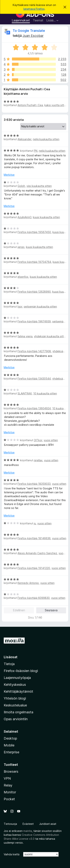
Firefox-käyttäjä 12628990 (34, 292)
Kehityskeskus (15, 685)
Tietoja (9, 664)
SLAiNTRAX (25, 393)
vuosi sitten (51, 440)
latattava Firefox (34, 9)
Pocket (9, 799)
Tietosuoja (10, 824)
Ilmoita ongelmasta (18, 712)
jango (21, 247)
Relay (8, 785)
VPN (7, 778)
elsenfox (23, 277)
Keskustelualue (15, 705)
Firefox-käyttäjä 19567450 (34, 232)
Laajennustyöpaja (17, 678)
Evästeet (28, 824)
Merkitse (9, 175)
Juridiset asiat (48, 824)
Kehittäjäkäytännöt (18, 691)
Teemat (38, 20)
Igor (20, 306)
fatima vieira (25, 336)
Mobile (9, 745)
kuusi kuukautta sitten (46, 217)
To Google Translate (29, 31)
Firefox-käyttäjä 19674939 (34, 321)
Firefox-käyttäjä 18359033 (34, 484)
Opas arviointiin (16, 719)
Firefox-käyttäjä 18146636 (34, 538)
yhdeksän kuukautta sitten (50, 336)
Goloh (21, 186)
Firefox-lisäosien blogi (21, 671)
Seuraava (51, 610)
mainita (28, 831)
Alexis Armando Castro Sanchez (37, 553)
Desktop (10, 738)
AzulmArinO (24, 217)
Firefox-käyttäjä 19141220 (34, 568)
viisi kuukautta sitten (39, 186)
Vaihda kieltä (12, 854)
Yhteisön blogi (15, 698)
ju (35, 523)
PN (36, 151)
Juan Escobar (33, 36)
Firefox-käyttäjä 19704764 (34, 262)
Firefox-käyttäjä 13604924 (34, 408)
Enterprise (11, 752)
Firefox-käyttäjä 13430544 (34, 379)
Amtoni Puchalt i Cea (30, 105)
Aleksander (24, 139)
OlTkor (38, 440)
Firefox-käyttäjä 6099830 (34, 598)
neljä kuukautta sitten (46, 139)
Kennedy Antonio (28, 583)
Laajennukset (21, 20)
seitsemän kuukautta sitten (40, 306)
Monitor (10, 792)
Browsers (11, 771)
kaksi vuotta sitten (56, 105)
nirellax (38, 460)
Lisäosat (11, 657)
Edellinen (19, 610)
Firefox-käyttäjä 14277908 (34, 351)
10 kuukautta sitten (45, 393)
